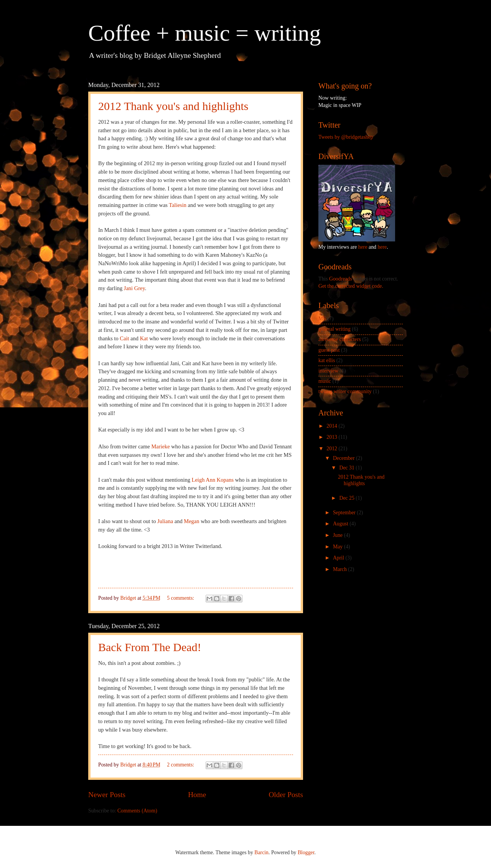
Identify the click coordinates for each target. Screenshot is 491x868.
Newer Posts (107, 795)
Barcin (261, 852)
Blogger (306, 852)
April (339, 558)
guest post (329, 350)
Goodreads (341, 279)
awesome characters (340, 339)
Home (197, 795)
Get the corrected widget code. (351, 286)
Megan (191, 521)
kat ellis (327, 360)
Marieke (160, 446)
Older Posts (286, 795)
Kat (144, 338)
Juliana (166, 521)
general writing (334, 329)
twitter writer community (345, 391)
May (339, 547)
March (340, 569)
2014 (332, 426)
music (325, 381)
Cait (124, 338)
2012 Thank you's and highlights (173, 106)
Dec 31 (347, 468)
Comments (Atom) (137, 811)
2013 (332, 437)
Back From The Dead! (150, 647)
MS (322, 319)
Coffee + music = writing (204, 33)
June (339, 535)
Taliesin (178, 205)
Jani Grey (134, 288)
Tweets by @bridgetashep (346, 137)
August (341, 524)
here (363, 247)
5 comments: (181, 598)
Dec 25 (347, 498)
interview (328, 371)
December (344, 458)
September (345, 513)
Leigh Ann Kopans (213, 480)
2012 (332, 449)
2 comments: (181, 765)
